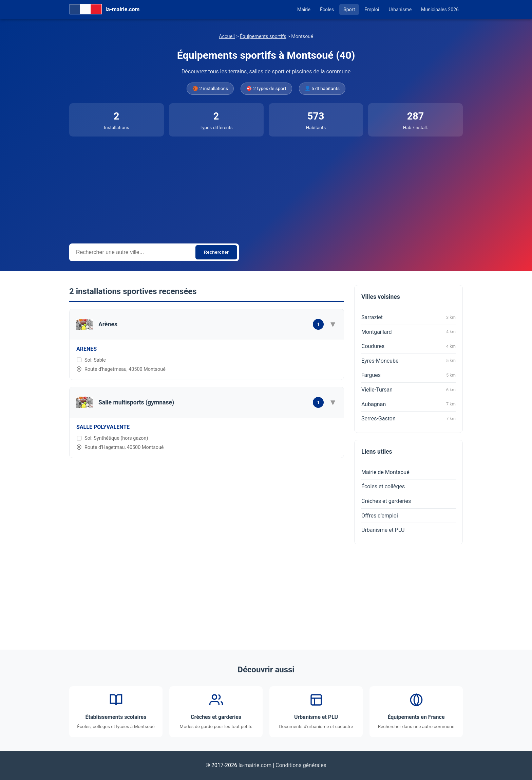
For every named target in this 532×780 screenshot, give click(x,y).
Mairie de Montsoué (385, 472)
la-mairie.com (255, 765)
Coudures (408, 346)
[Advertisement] (266, 187)
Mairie (304, 10)
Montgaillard (408, 332)
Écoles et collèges (383, 486)
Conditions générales (301, 765)
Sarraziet (408, 318)
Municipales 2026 (440, 10)
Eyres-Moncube (408, 361)
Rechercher (216, 252)
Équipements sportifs (263, 37)
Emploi (372, 10)
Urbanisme (400, 10)
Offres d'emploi (380, 516)
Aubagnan (408, 404)
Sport (349, 10)
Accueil (227, 37)
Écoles (327, 10)
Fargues (408, 375)
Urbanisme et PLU (383, 530)
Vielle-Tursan (408, 390)
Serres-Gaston (408, 419)
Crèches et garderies (386, 501)
